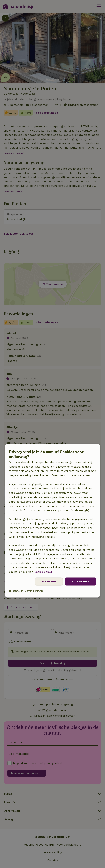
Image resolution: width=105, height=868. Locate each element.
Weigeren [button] (49, 581)
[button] (26, 591)
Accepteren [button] (81, 581)
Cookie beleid (43, 572)
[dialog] (52, 521)
